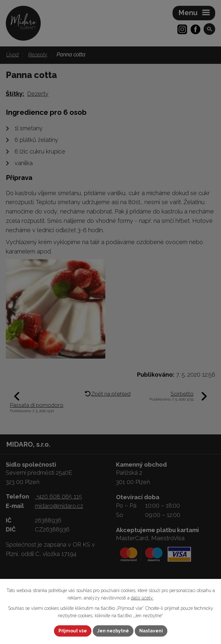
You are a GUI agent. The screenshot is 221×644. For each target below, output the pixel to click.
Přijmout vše (73, 631)
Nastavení (151, 631)
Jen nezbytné (113, 631)
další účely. (142, 598)
